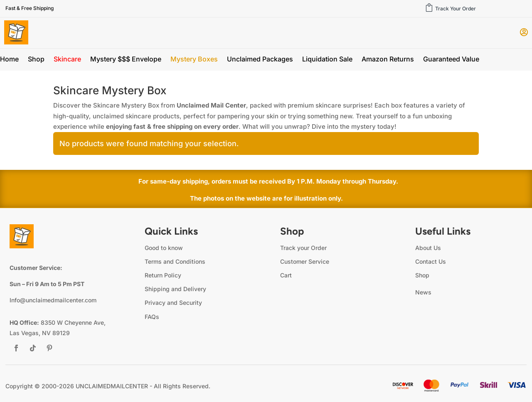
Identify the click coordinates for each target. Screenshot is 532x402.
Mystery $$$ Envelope (126, 60)
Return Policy (163, 275)
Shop (36, 60)
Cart (286, 275)
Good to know (164, 248)
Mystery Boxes (194, 60)
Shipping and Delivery (175, 289)
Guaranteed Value (451, 60)
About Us (428, 248)
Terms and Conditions (175, 261)
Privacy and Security (173, 303)
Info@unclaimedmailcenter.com (53, 300)
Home (9, 60)
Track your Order (303, 248)
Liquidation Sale (327, 60)
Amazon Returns (388, 60)
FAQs (152, 317)
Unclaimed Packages (260, 60)
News (423, 292)
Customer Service (305, 261)
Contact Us (431, 261)
